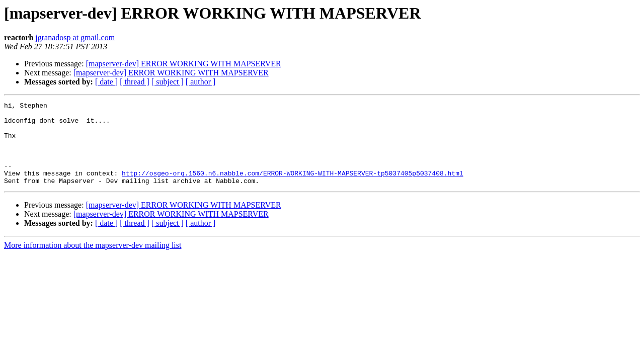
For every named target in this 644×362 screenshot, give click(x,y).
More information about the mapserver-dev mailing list (93, 262)
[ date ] (106, 82)
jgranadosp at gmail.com (75, 37)
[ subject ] (168, 82)
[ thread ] (135, 82)
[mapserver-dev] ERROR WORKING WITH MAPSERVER (184, 64)
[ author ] (201, 82)
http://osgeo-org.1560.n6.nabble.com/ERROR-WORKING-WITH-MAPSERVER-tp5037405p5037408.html (293, 188)
